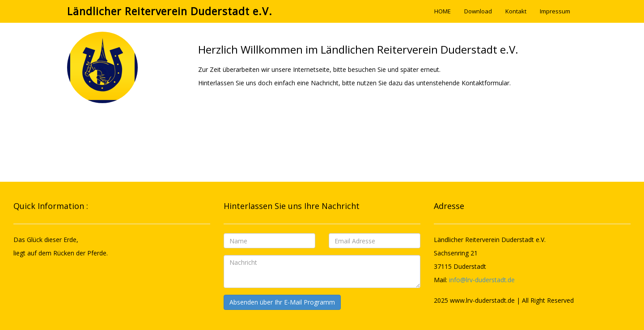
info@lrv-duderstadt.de (482, 280)
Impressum (555, 11)
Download (478, 11)
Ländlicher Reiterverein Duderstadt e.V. (170, 11)
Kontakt (516, 11)
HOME (443, 11)
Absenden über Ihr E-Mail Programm (282, 302)
